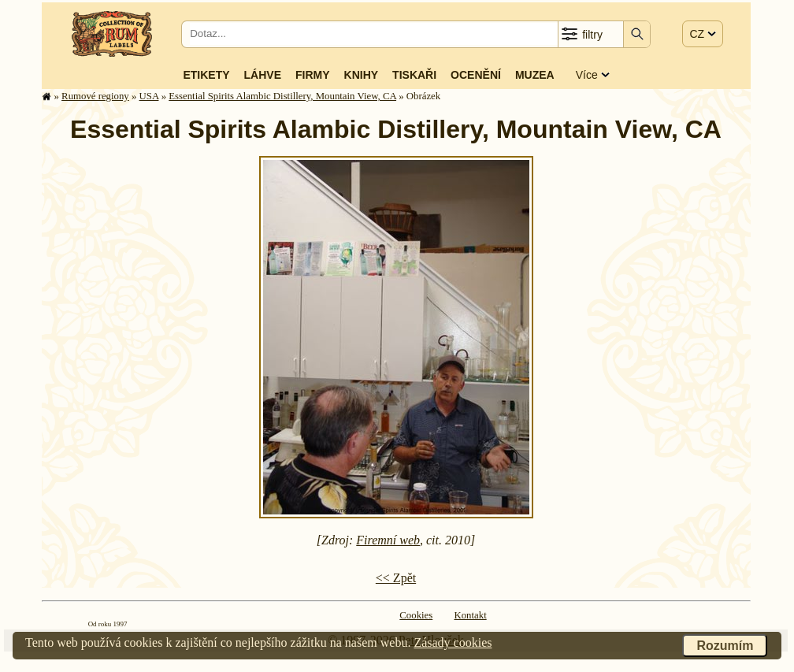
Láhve (263, 75)
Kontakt (470, 615)
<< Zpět (396, 578)
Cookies (416, 615)
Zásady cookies (453, 642)
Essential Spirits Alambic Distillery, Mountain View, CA (282, 96)
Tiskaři (414, 75)
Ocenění (476, 75)
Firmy (313, 75)
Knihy (362, 75)
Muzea (535, 75)
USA (149, 96)
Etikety (206, 75)
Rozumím (725, 646)
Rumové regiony (95, 96)
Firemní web (388, 540)
